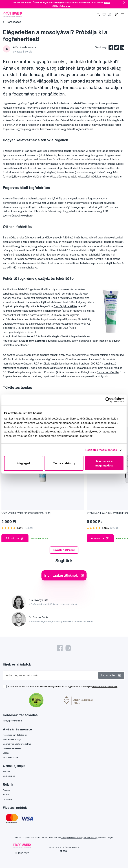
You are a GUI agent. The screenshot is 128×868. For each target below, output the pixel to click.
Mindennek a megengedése (104, 463)
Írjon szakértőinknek (64, 575)
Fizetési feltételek (12, 748)
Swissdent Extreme (33, 341)
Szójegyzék (9, 776)
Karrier (6, 795)
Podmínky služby (90, 838)
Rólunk (6, 790)
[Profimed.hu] (13, 14)
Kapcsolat (8, 799)
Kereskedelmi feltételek (15, 735)
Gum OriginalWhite (65, 306)
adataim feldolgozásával (105, 686)
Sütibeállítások (11, 757)
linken (107, 2)
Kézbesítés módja (12, 739)
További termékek (64, 550)
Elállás (6, 753)
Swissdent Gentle (108, 372)
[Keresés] (98, 14)
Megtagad (24, 463)
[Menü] (123, 14)
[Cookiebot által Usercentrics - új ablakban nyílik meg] (108, 400)
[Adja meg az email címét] (51, 675)
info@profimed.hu (12, 721)
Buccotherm (61, 315)
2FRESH (64, 851)
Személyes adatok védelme (17, 744)
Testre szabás (64, 463)
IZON (75, 847)
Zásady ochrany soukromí (71, 838)
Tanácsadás (12, 22)
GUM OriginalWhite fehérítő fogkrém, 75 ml (26, 513)
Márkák (7, 771)
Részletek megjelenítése (101, 450)
